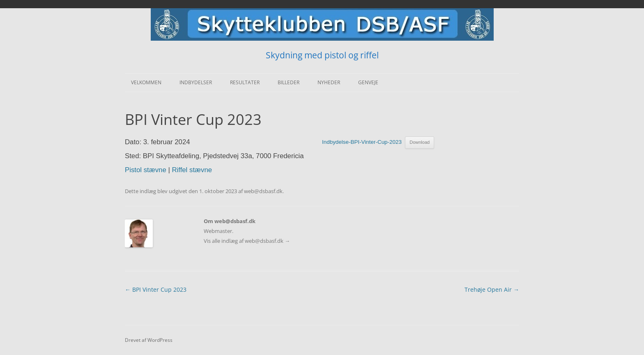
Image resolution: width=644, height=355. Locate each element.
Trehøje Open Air (492, 289)
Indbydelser (196, 82)
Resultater (245, 82)
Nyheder (329, 82)
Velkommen (146, 82)
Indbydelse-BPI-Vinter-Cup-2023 (362, 142)
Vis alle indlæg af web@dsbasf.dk (247, 241)
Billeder (289, 82)
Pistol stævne (146, 170)
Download (420, 142)
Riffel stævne (192, 170)
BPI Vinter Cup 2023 (156, 289)
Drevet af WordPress (149, 340)
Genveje (368, 82)
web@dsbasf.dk (263, 191)
